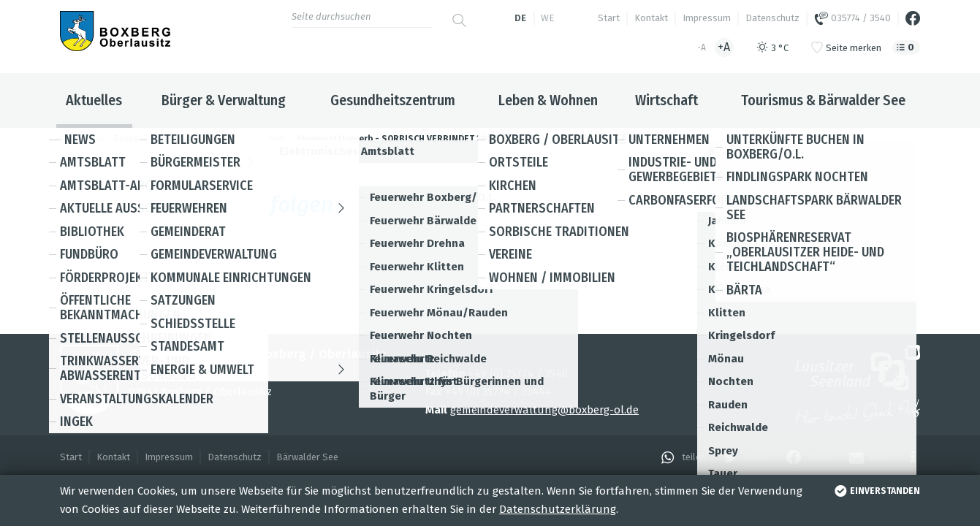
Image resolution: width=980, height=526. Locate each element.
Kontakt (651, 18)
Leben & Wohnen (548, 100)
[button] (680, 457)
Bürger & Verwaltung (224, 100)
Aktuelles (94, 100)
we (547, 18)
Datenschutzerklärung (558, 509)
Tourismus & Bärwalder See (823, 100)
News (274, 139)
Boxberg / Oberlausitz (158, 139)
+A (724, 47)
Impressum (707, 18)
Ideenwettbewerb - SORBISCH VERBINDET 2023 (397, 139)
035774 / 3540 (852, 18)
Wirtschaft (666, 100)
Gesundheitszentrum (393, 100)
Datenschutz (772, 18)
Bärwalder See (307, 457)
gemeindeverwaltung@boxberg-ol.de (544, 410)
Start (609, 18)
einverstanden (876, 491)
